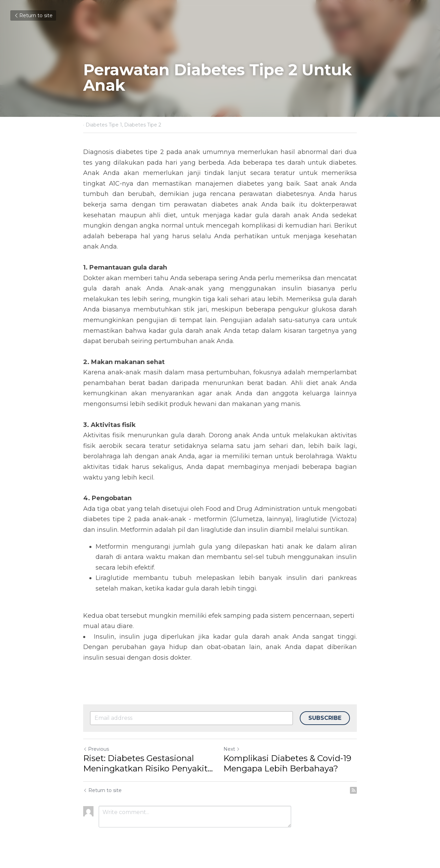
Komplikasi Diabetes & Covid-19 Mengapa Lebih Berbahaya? (287, 763)
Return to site (33, 15)
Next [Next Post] (232, 749)
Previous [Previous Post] (96, 749)
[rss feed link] (353, 790)
